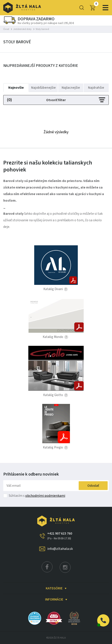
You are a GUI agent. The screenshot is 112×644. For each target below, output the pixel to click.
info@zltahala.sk (60, 549)
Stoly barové (42, 29)
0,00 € (92, 8)
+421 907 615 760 (60, 536)
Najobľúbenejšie (43, 88)
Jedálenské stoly (22, 29)
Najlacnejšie (71, 88)
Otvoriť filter (56, 100)
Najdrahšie (96, 88)
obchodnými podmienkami (45, 496)
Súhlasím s (37, 496)
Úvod (6, 29)
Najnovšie (16, 88)
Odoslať (93, 486)
